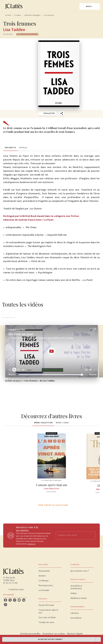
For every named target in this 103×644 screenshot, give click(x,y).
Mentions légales (75, 634)
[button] (27, 34)
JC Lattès (18, 15)
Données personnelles (30, 634)
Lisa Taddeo (14, 30)
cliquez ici (32, 544)
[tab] (10, 148)
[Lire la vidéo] (51, 351)
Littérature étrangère (32, 15)
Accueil (8, 15)
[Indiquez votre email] (72, 536)
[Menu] (90, 6)
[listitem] (5, 600)
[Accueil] (14, 6)
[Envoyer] (92, 536)
